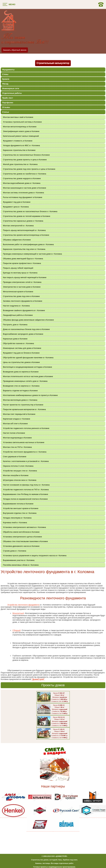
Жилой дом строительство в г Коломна (20, 164)
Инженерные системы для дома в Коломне (22, 348)
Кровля (6, 79)
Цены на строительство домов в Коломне (21, 362)
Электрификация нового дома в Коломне (21, 131)
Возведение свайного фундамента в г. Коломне (24, 310)
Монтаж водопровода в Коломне (17, 438)
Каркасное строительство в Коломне (19, 150)
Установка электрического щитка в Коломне (22, 537)
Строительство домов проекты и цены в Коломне (25, 160)
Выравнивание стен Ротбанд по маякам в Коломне (25, 494)
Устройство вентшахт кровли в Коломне (21, 508)
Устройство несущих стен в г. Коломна (20, 471)
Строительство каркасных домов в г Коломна (23, 221)
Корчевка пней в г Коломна (15, 523)
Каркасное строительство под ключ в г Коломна (24, 249)
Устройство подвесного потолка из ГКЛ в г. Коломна (26, 490)
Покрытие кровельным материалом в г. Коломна (24, 409)
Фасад (5, 84)
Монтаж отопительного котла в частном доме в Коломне (28, 376)
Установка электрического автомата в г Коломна (24, 527)
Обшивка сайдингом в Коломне (17, 240)
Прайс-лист (8, 98)
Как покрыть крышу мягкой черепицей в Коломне (25, 277)
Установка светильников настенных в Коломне (24, 442)
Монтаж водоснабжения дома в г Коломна (22, 183)
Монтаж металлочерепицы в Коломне (20, 127)
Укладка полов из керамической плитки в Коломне (25, 499)
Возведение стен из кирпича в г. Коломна (21, 386)
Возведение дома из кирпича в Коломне (21, 372)
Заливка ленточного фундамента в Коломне (23, 301)
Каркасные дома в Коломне (15, 339)
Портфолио (8, 103)
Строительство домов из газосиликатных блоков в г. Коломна (30, 211)
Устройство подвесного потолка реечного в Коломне (26, 428)
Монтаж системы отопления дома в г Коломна (23, 193)
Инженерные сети (11, 88)
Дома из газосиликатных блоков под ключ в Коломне (26, 329)
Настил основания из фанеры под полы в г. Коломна (26, 485)
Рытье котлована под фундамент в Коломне (23, 197)
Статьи (6, 112)
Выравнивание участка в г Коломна (19, 560)
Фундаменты (8, 70)
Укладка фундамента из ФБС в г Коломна (21, 145)
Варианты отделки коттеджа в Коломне (20, 391)
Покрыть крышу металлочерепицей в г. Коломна (24, 230)
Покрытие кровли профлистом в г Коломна (22, 263)
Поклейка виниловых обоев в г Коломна (21, 565)
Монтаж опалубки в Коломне (16, 475)
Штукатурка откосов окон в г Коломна (20, 480)
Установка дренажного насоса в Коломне (21, 546)
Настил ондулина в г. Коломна (16, 306)
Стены (5, 74)
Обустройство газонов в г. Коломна (18, 343)
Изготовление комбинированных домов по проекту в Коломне (30, 395)
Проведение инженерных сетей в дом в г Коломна (25, 381)
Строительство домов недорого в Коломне (22, 178)
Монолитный (18, 613)
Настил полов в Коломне (14, 433)
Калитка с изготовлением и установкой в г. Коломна (26, 461)
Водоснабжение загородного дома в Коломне (23, 334)
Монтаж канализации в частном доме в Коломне (25, 188)
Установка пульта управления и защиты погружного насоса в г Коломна (35, 556)
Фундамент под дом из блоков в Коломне (21, 353)
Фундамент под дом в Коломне (17, 202)
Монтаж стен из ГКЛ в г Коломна (17, 447)
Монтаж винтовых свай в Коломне (18, 117)
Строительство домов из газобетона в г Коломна (25, 174)
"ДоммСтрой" (38, 679)
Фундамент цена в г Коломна (16, 207)
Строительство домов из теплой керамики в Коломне (27, 216)
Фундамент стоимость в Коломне (18, 141)
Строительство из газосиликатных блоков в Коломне (26, 155)
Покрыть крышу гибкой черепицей (18, 268)
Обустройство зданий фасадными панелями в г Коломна (28, 358)
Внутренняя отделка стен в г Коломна (20, 513)
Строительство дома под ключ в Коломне (21, 296)
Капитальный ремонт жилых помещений (21, 136)
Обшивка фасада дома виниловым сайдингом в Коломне (28, 320)
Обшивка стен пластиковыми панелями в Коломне (25, 541)
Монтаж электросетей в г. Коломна (18, 226)
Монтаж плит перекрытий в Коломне (19, 414)
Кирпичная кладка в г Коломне (17, 419)
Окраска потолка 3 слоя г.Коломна (18, 466)
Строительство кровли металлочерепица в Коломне (26, 235)
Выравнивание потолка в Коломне (18, 504)
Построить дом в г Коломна (15, 325)
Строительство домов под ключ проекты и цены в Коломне (29, 169)
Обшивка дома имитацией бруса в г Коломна (23, 259)
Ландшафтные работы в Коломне (18, 315)
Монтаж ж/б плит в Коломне (15, 424)
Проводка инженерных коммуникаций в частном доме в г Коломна (32, 254)
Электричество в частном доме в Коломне (22, 287)
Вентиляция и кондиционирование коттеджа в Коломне (27, 367)
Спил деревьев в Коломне (15, 457)
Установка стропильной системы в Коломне (22, 122)
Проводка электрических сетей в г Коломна (22, 282)
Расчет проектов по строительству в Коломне (23, 405)
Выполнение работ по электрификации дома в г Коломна (28, 244)
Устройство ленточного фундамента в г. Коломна (25, 452)
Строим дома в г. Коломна (15, 551)
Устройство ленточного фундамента (23, 605)
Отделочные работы (12, 93)
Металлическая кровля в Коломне (18, 292)
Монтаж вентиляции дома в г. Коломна (20, 400)
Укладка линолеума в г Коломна (17, 518)
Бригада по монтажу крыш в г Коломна (20, 273)
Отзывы (6, 107)
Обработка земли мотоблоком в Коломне (21, 532)
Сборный (17, 630)
